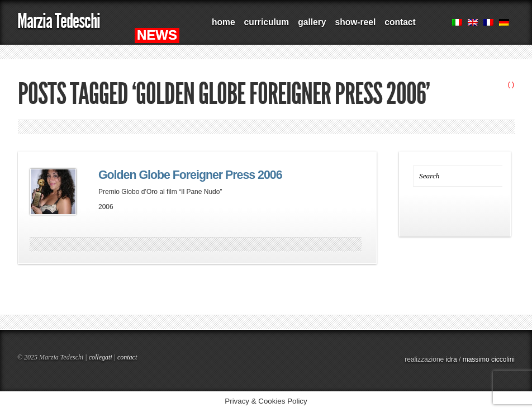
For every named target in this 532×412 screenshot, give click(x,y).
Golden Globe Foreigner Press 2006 (190, 175)
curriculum (267, 22)
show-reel (355, 22)
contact (400, 22)
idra (452, 359)
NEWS (157, 35)
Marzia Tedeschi (59, 21)
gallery (312, 22)
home (224, 22)
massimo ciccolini (489, 359)
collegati (101, 357)
